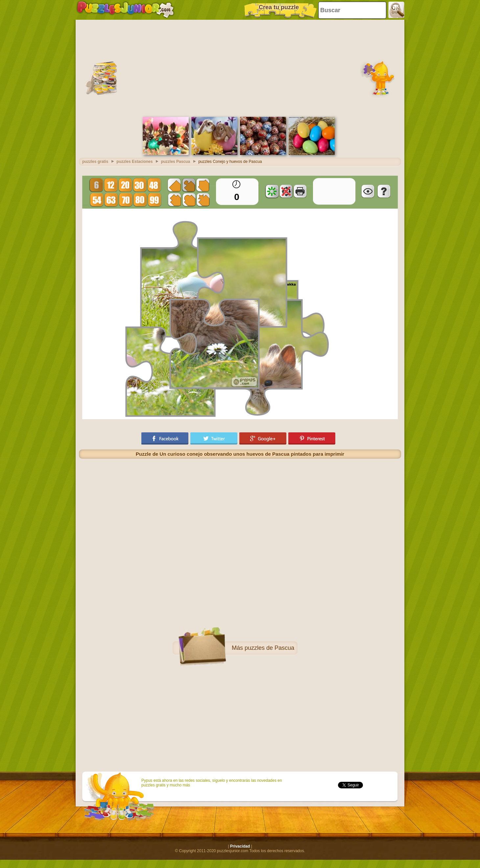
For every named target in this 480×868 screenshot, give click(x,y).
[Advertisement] (240, 67)
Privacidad (240, 846)
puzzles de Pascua (269, 648)
